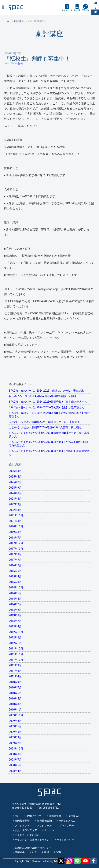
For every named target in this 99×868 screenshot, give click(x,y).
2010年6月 (15, 693)
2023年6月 (15, 499)
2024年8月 (15, 493)
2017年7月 (15, 560)
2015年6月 (15, 571)
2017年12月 (16, 543)
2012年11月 (16, 632)
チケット (77, 10)
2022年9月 (15, 504)
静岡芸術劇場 (22, 821)
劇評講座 (49, 34)
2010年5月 (15, 699)
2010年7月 (15, 688)
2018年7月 (15, 538)
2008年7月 (15, 760)
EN (95, 3)
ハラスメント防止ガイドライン (32, 840)
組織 (47, 852)
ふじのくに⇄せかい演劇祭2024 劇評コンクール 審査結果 (44, 422)
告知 (20, 63)
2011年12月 (16, 649)
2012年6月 (15, 637)
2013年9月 (15, 610)
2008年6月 (15, 765)
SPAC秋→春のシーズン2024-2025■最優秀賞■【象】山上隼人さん (48, 402)
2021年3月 (15, 521)
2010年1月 (15, 710)
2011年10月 (16, 660)
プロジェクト (22, 825)
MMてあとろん (67, 821)
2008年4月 (15, 771)
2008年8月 (15, 754)
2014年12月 (16, 587)
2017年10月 (16, 549)
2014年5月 (15, 599)
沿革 (35, 852)
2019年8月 (15, 532)
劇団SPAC (74, 816)
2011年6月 (15, 671)
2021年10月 (16, 515)
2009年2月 (15, 743)
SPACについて (34, 816)
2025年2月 (15, 482)
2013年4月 (15, 626)
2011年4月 (15, 676)
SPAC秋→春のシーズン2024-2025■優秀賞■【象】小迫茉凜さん (47, 407)
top (17, 816)
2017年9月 (15, 554)
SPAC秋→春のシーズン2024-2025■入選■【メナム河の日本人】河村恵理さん (49, 415)
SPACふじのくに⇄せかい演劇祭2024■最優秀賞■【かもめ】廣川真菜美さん (49, 435)
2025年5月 (15, 477)
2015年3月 (15, 582)
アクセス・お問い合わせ (28, 835)
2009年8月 (15, 721)
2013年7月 (15, 621)
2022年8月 (15, 510)
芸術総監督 (55, 816)
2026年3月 (15, 471)
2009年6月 (15, 726)
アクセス (85, 10)
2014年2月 (15, 604)
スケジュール (67, 10)
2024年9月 (15, 488)
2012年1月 (15, 643)
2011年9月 (15, 665)
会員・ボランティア (26, 830)
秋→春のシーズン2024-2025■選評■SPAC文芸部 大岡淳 (43, 396)
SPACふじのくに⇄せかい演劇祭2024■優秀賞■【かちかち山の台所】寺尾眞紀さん (49, 444)
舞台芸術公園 (44, 821)
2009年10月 (16, 715)
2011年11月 (16, 654)
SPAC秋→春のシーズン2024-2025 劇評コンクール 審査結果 (46, 391)
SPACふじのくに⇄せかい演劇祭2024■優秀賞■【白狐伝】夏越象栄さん (49, 453)
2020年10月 (16, 526)
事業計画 (20, 852)
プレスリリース (68, 825)
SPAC (16, 8)
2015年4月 (15, 576)
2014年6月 (15, 593)
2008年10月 (16, 749)
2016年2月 (15, 565)
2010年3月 (15, 704)
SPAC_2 (49, 792)
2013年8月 (15, 615)
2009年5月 (15, 732)
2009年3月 (15, 737)
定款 (59, 852)
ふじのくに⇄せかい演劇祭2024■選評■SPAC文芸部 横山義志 (45, 427)
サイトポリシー (65, 840)
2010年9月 (15, 682)
